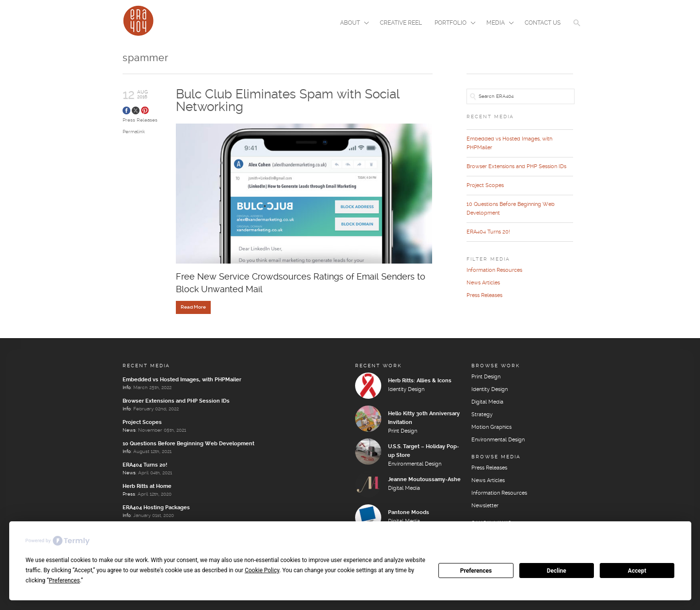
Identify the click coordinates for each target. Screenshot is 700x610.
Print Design (403, 431)
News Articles (483, 283)
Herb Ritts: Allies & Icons (420, 381)
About (351, 24)
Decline (557, 571)
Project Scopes (485, 186)
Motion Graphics (491, 427)
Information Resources (494, 270)
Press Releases (140, 120)
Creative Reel (401, 23)
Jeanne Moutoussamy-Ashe (424, 480)
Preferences (476, 571)
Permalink (134, 132)
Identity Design (406, 390)
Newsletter (485, 506)
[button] (577, 29)
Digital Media (404, 488)
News (129, 430)
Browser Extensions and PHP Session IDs (516, 167)
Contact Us (543, 23)
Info (127, 388)
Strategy (482, 415)
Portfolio (452, 24)
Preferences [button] (64, 580)
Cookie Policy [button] (262, 570)
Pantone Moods (409, 513)
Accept (637, 571)
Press (129, 494)
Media (497, 24)
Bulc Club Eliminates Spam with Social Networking (288, 101)
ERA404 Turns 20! (488, 232)
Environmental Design (415, 464)
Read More (193, 307)
